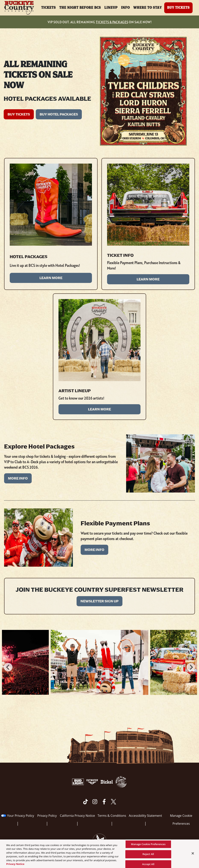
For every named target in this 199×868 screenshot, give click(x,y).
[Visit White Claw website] (121, 782)
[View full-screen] (193, 634)
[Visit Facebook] (104, 802)
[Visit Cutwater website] (93, 782)
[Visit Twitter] (113, 802)
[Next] (191, 667)
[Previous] (8, 667)
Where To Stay (148, 8)
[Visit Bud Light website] (78, 782)
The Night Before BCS (80, 8)
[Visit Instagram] (95, 802)
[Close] (193, 855)
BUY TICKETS (19, 114)
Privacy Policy (47, 816)
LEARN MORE (51, 278)
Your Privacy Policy (21, 816)
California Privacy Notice (77, 816)
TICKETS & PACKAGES (112, 22)
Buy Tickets (178, 8)
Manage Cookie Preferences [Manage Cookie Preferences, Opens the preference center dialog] (148, 846)
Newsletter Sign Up (99, 601)
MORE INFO (18, 478)
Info (125, 8)
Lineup (111, 8)
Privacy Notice (15, 866)
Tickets (48, 8)
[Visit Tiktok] (86, 802)
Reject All (148, 856)
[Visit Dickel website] (107, 782)
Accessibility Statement (145, 816)
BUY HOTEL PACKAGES (59, 114)
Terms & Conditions (112, 816)
